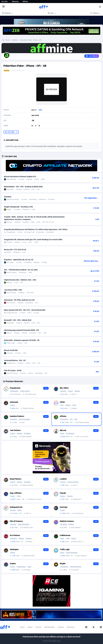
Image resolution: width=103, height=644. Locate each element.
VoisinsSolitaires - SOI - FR (15, 360)
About (30, 627)
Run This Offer (11, 132)
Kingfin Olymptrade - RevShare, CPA (18, 207)
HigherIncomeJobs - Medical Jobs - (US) (20, 280)
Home (8, 40)
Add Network (49, 627)
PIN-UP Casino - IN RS (13, 370)
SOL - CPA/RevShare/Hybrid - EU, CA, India (21, 270)
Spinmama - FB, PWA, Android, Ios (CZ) (19, 300)
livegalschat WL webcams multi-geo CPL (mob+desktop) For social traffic (33, 240)
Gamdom (8, 197)
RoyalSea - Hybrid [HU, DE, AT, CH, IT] (19, 260)
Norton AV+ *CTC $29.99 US (15, 250)
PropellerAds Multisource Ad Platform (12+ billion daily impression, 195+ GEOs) (36, 229)
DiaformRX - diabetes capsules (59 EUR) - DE (22, 340)
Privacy (38, 627)
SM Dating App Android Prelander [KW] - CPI (21, 330)
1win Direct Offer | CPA (13, 290)
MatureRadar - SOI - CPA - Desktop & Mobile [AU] (23, 187)
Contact (61, 627)
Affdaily (25, 2)
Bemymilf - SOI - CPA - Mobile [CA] (18, 320)
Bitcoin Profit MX (11, 350)
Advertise (71, 627)
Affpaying (15, 2)
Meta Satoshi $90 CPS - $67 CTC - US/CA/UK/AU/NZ (25, 310)
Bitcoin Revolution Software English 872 (20, 177)
